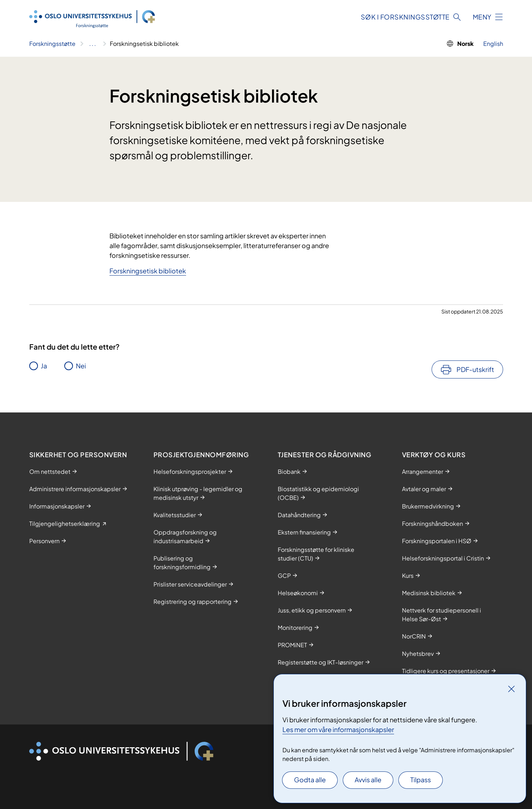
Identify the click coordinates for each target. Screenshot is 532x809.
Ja (44, 366)
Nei (81, 366)
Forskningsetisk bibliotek (148, 271)
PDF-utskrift (475, 369)
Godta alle (310, 780)
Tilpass (421, 780)
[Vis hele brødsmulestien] (93, 44)
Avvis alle (368, 780)
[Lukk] (511, 689)
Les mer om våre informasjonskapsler (338, 729)
